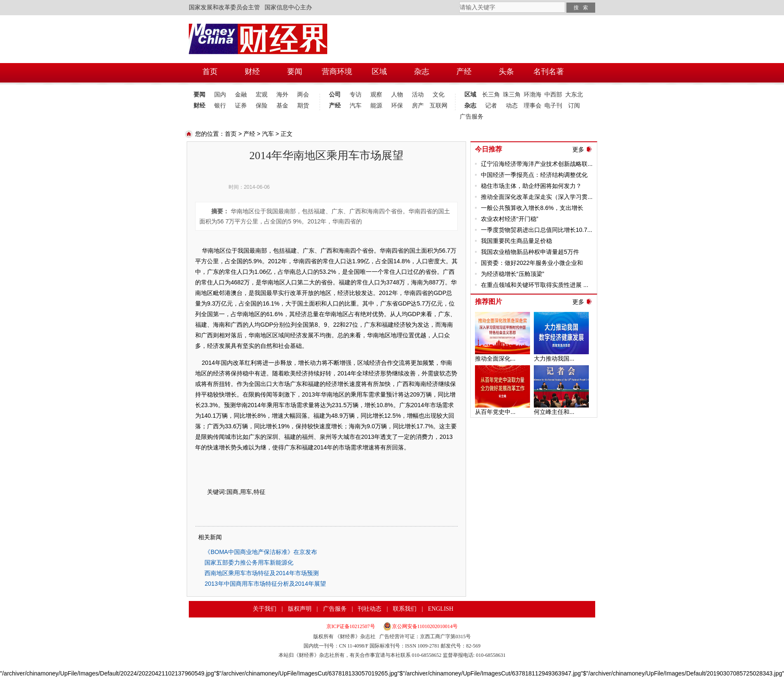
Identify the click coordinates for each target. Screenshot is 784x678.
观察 (376, 95)
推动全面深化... (495, 358)
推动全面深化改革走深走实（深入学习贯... (537, 197)
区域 (470, 95)
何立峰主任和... (554, 412)
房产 (418, 106)
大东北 (574, 95)
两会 (303, 95)
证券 (241, 106)
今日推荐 (489, 149)
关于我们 (265, 609)
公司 (335, 95)
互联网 (439, 106)
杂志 (470, 106)
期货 (303, 106)
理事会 (533, 106)
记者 (491, 106)
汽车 (356, 106)
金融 (241, 95)
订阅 (574, 106)
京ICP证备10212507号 (351, 626)
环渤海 (533, 95)
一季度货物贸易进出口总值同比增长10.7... (537, 230)
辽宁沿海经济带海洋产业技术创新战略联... (537, 164)
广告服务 (470, 117)
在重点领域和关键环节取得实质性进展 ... (535, 285)
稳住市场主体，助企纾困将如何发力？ (531, 186)
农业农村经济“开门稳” (509, 219)
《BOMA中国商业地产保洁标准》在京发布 (261, 552)
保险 (262, 106)
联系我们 (405, 609)
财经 (199, 106)
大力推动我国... (554, 358)
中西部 (553, 95)
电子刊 (553, 106)
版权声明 (300, 609)
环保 (397, 106)
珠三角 (512, 95)
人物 (397, 95)
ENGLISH (441, 609)
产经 (335, 106)
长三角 (491, 95)
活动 (418, 95)
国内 (220, 95)
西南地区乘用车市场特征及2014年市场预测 (261, 573)
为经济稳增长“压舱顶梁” (512, 274)
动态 (512, 106)
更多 (578, 149)
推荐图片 (489, 302)
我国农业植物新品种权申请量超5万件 (530, 252)
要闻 (199, 95)
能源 (376, 106)
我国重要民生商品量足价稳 (516, 241)
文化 (439, 95)
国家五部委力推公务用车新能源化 (249, 562)
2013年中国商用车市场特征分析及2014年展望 (265, 584)
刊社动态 (370, 609)
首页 (231, 134)
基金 (282, 106)
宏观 (262, 95)
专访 (356, 95)
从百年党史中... (495, 412)
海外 (282, 95)
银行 (220, 106)
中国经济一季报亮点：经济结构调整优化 (534, 175)
